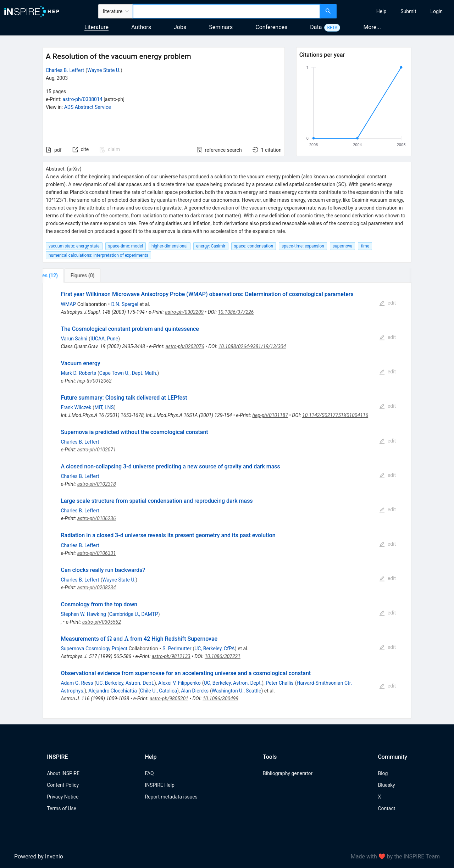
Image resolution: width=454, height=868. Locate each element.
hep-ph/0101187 (270, 415)
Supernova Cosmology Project (94, 649)
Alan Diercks (195, 691)
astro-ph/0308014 (82, 99)
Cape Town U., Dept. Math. (128, 373)
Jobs (180, 27)
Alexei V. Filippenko (179, 683)
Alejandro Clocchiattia (113, 691)
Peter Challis (279, 683)
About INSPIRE (63, 773)
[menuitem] (381, 11)
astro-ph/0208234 (97, 588)
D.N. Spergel (125, 304)
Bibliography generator (288, 773)
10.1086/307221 (223, 656)
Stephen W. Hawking (83, 614)
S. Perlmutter (177, 649)
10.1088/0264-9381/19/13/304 (252, 346)
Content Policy (63, 785)
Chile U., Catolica (159, 691)
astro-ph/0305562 (102, 622)
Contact (386, 808)
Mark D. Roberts (78, 373)
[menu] (396, 11)
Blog (383, 773)
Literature (96, 27)
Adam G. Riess (77, 683)
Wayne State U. (104, 70)
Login (436, 11)
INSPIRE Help (159, 785)
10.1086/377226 (236, 312)
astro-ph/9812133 (171, 656)
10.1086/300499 (220, 699)
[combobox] (226, 11)
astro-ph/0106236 (97, 518)
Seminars (221, 27)
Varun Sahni (74, 339)
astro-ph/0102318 (97, 484)
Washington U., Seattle (237, 691)
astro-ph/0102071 (97, 450)
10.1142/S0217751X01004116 (335, 415)
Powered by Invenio (39, 856)
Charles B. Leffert (65, 70)
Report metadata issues (171, 797)
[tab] (66, 276)
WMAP (68, 304)
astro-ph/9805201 (169, 699)
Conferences (271, 27)
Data (316, 27)
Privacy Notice (63, 797)
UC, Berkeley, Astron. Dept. (125, 683)
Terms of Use (62, 808)
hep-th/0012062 (95, 381)
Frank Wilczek (76, 407)
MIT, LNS (104, 407)
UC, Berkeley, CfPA (215, 649)
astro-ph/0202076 (185, 346)
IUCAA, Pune (104, 339)
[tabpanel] (227, 501)
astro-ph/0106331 (97, 553)
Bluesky (386, 785)
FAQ (149, 773)
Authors (141, 27)
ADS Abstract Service (88, 107)
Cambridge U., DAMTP (134, 614)
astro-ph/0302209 (184, 312)
